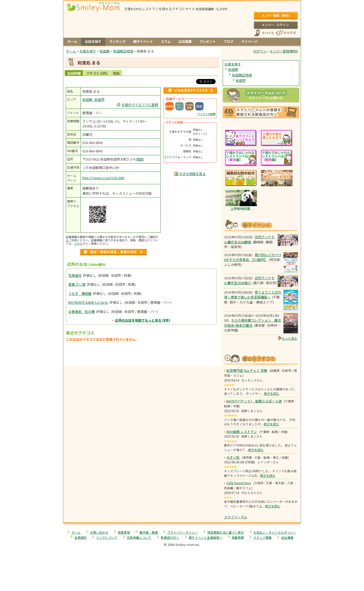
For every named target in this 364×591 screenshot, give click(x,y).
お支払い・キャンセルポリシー (275, 532)
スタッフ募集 (263, 537)
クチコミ (97, 73)
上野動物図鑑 (240, 209)
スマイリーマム (236, 517)
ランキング (117, 41)
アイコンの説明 (206, 114)
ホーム (72, 41)
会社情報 (287, 537)
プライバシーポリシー (183, 532)
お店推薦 (185, 41)
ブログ (229, 41)
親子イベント (143, 41)
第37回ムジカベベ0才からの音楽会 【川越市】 (253, 257)
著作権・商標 (149, 532)
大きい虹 (233, 457)
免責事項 (124, 532)
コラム (166, 41)
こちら (78, 243)
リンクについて (107, 537)
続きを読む (272, 393)
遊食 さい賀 (77, 284)
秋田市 (241, 80)
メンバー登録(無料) (276, 16)
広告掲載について (139, 537)
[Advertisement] (142, 355)
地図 (116, 73)
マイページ (249, 41)
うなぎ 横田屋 (80, 293)
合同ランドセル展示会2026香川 (249, 280)
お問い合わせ (99, 532)
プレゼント (208, 41)
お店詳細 (74, 73)
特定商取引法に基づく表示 (226, 532)
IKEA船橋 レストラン (242, 432)
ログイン (276, 25)
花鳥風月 (75, 275)
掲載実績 (238, 537)
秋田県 (233, 69)
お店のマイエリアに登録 (140, 105)
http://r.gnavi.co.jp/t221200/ (103, 178)
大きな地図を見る (192, 174)
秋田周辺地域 (242, 75)
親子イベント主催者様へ (205, 537)
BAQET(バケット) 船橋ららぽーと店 (254, 401)
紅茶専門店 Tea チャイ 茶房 (247, 370)
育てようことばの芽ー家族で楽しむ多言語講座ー (253, 295)
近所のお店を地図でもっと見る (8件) (142, 320)
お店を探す (93, 41)
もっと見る (290, 338)
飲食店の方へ (170, 537)
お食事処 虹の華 (82, 312)
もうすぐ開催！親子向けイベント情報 (261, 225)
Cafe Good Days (239, 483)
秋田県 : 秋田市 (93, 100)
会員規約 (81, 537)
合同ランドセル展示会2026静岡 (249, 239)
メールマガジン (285, 33)
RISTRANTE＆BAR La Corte (88, 302)
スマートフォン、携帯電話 (264, 33)
